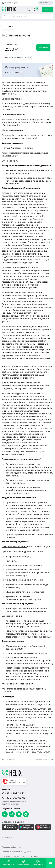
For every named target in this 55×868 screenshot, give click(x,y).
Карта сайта (7, 838)
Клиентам (44, 3)
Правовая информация (12, 847)
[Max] (26, 814)
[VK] (5, 814)
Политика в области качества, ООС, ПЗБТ (20, 856)
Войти (47, 9)
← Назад (8, 26)
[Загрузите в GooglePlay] (26, 827)
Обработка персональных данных (16, 852)
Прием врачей (23, 862)
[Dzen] (19, 814)
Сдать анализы (9, 862)
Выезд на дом (38, 862)
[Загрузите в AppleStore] (10, 827)
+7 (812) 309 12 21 (13, 793)
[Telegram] (12, 814)
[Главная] (27, 773)
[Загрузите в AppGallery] (43, 827)
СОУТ (4, 842)
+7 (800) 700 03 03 (14, 798)
